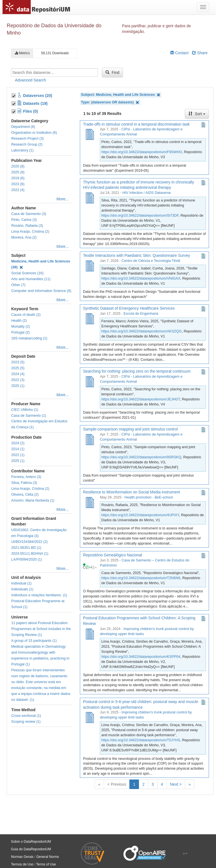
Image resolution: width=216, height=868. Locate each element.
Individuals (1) (22, 589)
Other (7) (18, 285)
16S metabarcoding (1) (29, 338)
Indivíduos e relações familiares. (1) (39, 595)
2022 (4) (18, 190)
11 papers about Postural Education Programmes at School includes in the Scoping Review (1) (41, 629)
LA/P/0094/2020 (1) (27, 559)
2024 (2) (18, 443)
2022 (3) (18, 380)
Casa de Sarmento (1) (29, 416)
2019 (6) (18, 178)
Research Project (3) (27, 139)
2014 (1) (18, 449)
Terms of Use (46, 864)
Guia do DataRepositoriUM (31, 849)
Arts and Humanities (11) (31, 279)
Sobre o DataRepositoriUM (31, 842)
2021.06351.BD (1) (26, 548)
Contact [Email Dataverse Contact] (179, 53)
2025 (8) (18, 172)
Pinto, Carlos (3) (24, 220)
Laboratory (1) (22, 150)
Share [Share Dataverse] (200, 53)
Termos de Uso (22, 864)
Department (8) (23, 127)
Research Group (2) (27, 144)
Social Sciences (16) (27, 273)
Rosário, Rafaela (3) (27, 226)
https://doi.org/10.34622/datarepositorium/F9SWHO (142, 152)
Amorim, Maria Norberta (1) (33, 500)
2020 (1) (18, 386)
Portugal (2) (21, 332)
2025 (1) (18, 461)
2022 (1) (18, 455)
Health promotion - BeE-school (149, 497)
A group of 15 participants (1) (34, 641)
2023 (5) (18, 362)
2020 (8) (18, 166)
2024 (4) (18, 374)
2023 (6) (18, 184)
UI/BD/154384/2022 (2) (30, 542)
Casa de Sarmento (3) (29, 214)
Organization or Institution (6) (34, 133)
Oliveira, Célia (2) (25, 495)
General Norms (48, 857)
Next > (176, 784)
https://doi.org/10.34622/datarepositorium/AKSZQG (141, 331)
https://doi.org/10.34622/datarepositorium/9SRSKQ (141, 457)
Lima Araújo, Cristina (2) (30, 232)
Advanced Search (31, 80)
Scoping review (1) (26, 722)
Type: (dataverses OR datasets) (110, 102)
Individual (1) (21, 583)
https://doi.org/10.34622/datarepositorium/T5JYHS (141, 740)
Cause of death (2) (26, 315)
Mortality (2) (21, 327)
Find (112, 72)
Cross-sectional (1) (26, 716)
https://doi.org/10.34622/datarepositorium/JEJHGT (140, 399)
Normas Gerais (22, 857)
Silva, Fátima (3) (24, 483)
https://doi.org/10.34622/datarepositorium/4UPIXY (140, 515)
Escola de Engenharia (141, 314)
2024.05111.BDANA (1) (30, 554)
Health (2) (19, 321)
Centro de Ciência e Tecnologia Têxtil (151, 261)
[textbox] (54, 72)
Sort (197, 114)
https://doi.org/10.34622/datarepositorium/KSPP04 (141, 657)
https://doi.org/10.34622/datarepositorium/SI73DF (140, 216)
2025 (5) (18, 368)
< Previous (117, 784)
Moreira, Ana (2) (24, 237)
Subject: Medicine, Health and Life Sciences (121, 95)
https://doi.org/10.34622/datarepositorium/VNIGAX (141, 278)
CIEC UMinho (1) (25, 410)
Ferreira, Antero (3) (26, 477)
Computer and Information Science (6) (41, 291)
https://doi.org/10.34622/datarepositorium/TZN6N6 (141, 578)
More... (63, 199)
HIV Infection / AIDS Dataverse (147, 193)
